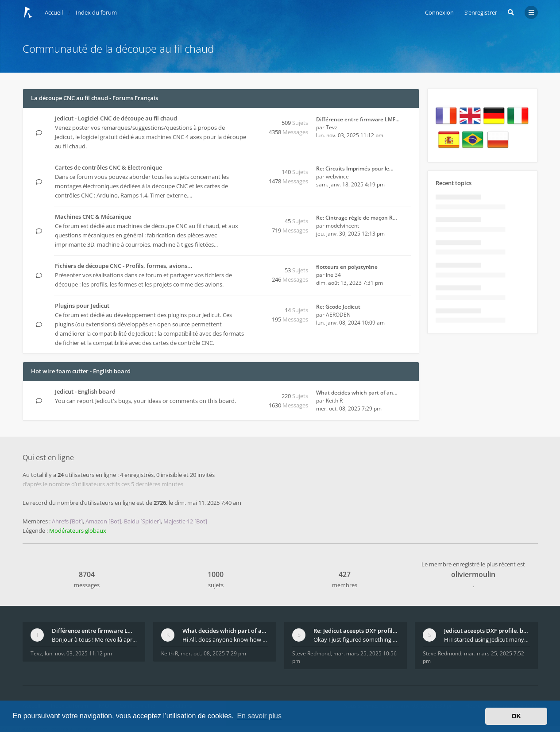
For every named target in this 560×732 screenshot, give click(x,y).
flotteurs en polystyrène (347, 267)
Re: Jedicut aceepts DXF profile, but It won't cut (356, 631)
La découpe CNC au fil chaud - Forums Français (95, 98)
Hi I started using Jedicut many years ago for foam (487, 639)
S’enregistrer (481, 12)
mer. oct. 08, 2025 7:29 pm (213, 653)
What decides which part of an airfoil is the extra (225, 631)
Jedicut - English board (85, 391)
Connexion (439, 12)
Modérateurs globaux (78, 531)
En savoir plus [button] (259, 716)
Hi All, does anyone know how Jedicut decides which (225, 639)
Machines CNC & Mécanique (93, 217)
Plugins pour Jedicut (82, 306)
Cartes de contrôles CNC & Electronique (108, 167)
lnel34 (333, 275)
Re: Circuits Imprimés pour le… (355, 168)
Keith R (334, 401)
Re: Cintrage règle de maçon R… (357, 218)
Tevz (332, 127)
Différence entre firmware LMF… (358, 119)
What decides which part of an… (357, 393)
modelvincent (342, 226)
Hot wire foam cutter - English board (81, 371)
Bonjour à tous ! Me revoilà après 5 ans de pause (95, 639)
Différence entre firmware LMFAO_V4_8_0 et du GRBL (95, 631)
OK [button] (516, 716)
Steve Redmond (311, 653)
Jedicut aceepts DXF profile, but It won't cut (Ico (487, 631)
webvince (337, 176)
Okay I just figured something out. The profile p (356, 639)
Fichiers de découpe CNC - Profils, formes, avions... (124, 266)
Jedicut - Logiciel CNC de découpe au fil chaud (116, 118)
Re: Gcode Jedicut (338, 307)
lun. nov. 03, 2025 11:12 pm (78, 653)
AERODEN (338, 315)
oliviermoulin (473, 574)
